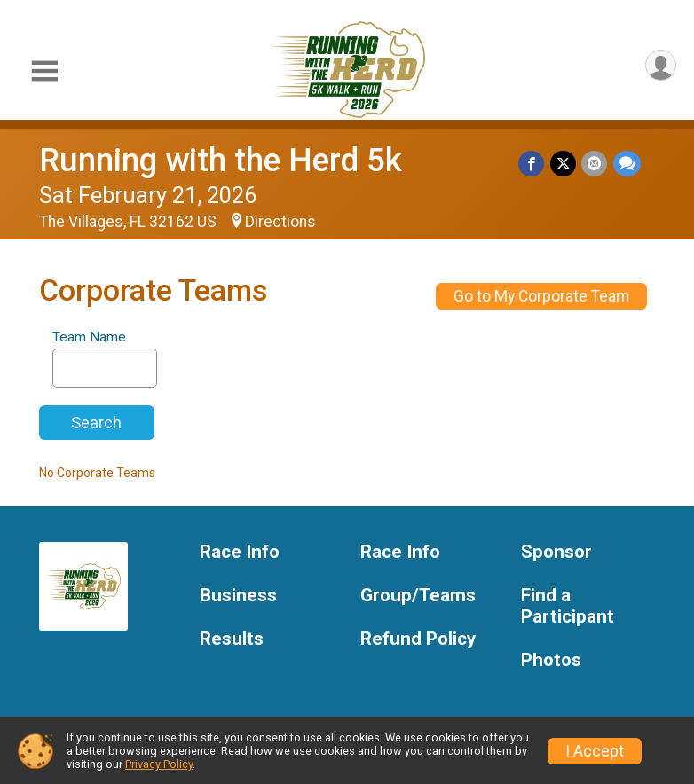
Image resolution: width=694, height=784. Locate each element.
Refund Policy (418, 639)
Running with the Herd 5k (221, 160)
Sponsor (556, 552)
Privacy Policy (159, 764)
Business (238, 596)
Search (96, 423)
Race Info (240, 552)
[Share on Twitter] (564, 164)
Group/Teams (418, 596)
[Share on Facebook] (533, 164)
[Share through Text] (627, 164)
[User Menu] (660, 66)
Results (232, 639)
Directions (280, 222)
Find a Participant (568, 606)
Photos (551, 660)
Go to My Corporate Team (541, 296)
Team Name (89, 337)
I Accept (595, 751)
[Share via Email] (595, 164)
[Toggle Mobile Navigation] (44, 71)
